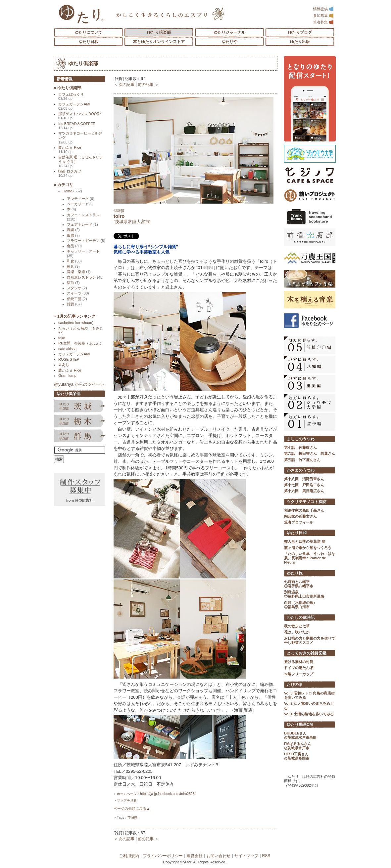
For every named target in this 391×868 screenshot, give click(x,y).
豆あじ (64, 365)
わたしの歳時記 (301, 617)
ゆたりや (229, 42)
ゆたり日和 (88, 42)
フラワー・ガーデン (86, 241)
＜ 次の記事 (124, 85)
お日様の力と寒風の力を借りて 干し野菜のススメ (310, 640)
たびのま (295, 685)
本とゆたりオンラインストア (159, 42)
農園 (73, 230)
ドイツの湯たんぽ (299, 668)
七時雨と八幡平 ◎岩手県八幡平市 (299, 584)
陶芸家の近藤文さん (300, 516)
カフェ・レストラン (83, 217)
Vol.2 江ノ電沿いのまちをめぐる (309, 706)
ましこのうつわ (301, 439)
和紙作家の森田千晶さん (304, 510)
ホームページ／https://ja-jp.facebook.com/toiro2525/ (156, 794)
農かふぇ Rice (70, 150)
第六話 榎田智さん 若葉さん (310, 454)
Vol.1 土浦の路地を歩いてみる (309, 714)
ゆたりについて (88, 32)
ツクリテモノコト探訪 (307, 502)
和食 (74, 261)
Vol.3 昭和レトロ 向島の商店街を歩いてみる (309, 695)
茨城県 (132, 818)
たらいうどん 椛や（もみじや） (81, 330)
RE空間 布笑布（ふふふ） (81, 343)
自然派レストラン (85, 277)
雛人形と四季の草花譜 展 (305, 541)
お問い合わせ (219, 856)
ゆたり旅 (295, 573)
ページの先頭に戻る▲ (132, 809)
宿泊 (73, 283)
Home (72, 191)
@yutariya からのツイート (79, 384)
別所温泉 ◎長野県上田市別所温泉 (304, 594)
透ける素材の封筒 (299, 662)
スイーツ (78, 293)
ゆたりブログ (300, 32)
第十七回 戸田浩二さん (304, 485)
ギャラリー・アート (83, 253)
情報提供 (323, 9)
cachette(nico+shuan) (76, 323)
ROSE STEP (69, 359)
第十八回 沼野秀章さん (304, 479)
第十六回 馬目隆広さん (304, 491)
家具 (73, 266)
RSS (266, 856)
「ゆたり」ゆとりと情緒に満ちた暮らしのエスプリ (81, 14)
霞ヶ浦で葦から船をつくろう (308, 548)
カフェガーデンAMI (74, 106)
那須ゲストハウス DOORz (80, 116)
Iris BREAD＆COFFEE (77, 126)
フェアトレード (82, 224)
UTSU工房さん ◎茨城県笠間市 (297, 756)
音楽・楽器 (79, 272)
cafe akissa (67, 349)
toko (62, 338)
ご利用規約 (129, 856)
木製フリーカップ (299, 674)
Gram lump (67, 375)
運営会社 (195, 856)
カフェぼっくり (71, 96)
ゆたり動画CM (300, 725)
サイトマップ (246, 856)
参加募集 (323, 16)
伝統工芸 (77, 299)
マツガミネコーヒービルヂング (80, 138)
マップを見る (127, 800)
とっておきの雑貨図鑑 (307, 653)
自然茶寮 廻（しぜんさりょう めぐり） (81, 161)
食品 (74, 246)
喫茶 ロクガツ (70, 173)
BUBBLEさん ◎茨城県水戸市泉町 (300, 735)
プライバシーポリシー (163, 856)
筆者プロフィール (299, 522)
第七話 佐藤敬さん (300, 448)
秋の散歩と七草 (297, 626)
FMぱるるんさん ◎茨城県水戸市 (298, 746)
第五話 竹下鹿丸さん (302, 460)
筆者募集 (323, 22)
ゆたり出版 (300, 42)
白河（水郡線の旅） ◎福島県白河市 (300, 605)
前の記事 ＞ (148, 85)
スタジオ (77, 288)
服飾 (73, 235)
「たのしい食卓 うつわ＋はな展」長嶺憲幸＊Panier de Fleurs (310, 558)
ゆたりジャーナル (229, 32)
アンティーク (81, 199)
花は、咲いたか (297, 632)
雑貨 (74, 304)
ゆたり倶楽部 (159, 32)
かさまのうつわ (301, 470)
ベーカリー (80, 204)
